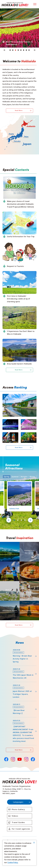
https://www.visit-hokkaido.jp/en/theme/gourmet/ (29, 564)
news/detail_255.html (11, 718)
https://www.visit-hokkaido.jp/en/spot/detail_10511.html (10, 422)
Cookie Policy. (13, 862)
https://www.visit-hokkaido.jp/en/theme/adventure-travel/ (9, 603)
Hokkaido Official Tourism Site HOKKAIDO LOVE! (15, 4)
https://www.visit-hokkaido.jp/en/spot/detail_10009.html (10, 435)
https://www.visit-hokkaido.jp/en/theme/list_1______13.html (29, 603)
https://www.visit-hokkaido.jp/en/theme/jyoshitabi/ (10, 584)
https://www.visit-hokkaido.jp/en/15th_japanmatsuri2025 (18, 684)
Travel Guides (18, 822)
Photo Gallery (18, 809)
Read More (19, 110)
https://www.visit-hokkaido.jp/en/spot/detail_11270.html (29, 435)
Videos (15, 816)
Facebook (6, 759)
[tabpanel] (19, 28)
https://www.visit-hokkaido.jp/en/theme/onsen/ (29, 545)
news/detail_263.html (11, 702)
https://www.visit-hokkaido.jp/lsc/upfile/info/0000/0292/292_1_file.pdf (19, 649)
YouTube (20, 759)
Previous (5, 50)
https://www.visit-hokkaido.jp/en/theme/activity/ (9, 564)
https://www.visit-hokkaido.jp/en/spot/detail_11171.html (29, 422)
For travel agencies (21, 829)
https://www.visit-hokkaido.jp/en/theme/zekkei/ (10, 545)
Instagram (13, 759)
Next (35, 50)
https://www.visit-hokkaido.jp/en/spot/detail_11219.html (19, 484)
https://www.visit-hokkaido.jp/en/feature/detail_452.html (18, 668)
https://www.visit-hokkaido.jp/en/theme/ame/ (29, 584)
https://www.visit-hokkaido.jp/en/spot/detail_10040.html (18, 396)
